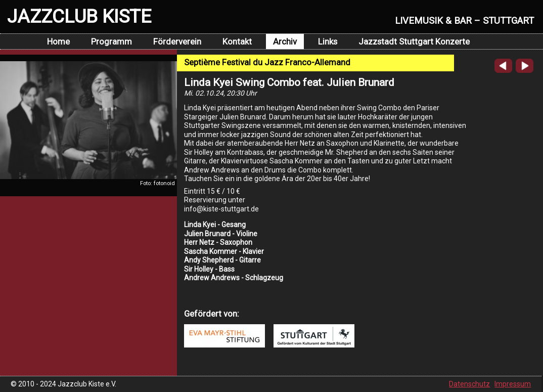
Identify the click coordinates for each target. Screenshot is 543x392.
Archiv (285, 41)
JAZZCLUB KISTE (79, 16)
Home (58, 41)
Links (328, 41)
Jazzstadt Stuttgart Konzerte (414, 41)
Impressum (513, 384)
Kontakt (237, 41)
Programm (111, 41)
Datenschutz (469, 384)
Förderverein (177, 41)
